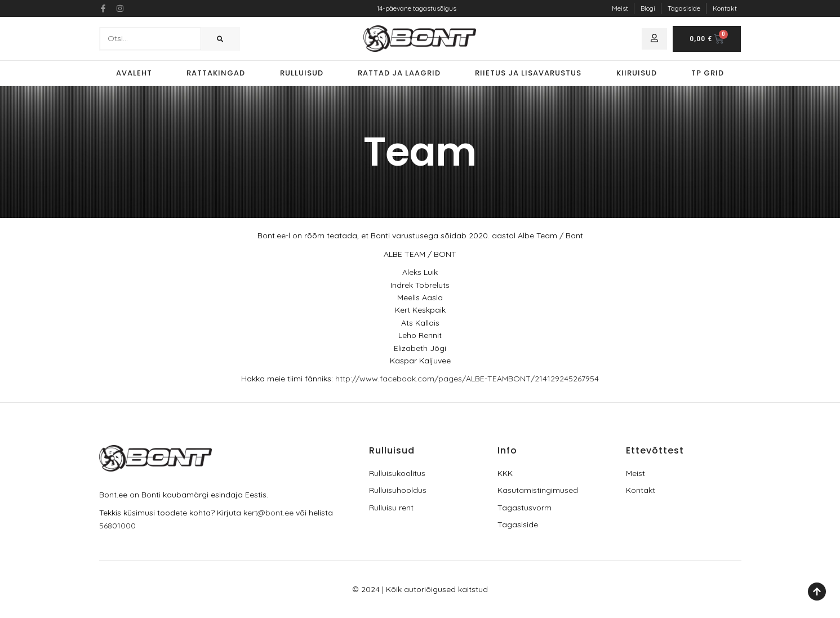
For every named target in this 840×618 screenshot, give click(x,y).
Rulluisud (302, 73)
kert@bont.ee (268, 513)
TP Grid (708, 73)
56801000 (117, 526)
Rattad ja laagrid (399, 73)
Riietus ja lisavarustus (528, 73)
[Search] (220, 39)
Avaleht (134, 73)
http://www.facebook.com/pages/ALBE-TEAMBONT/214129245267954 (467, 379)
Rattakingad (216, 73)
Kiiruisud (637, 73)
